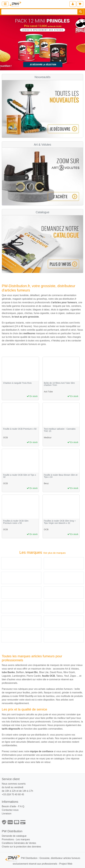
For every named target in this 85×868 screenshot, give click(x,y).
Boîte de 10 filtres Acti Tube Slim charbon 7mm (59, 384)
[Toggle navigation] (5, 4)
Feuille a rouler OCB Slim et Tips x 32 (20, 476)
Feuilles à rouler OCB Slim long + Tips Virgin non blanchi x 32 (60, 522)
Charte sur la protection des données (21, 847)
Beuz (46, 483)
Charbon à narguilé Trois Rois (17, 383)
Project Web (66, 864)
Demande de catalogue (14, 836)
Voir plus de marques (54, 553)
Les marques (23, 839)
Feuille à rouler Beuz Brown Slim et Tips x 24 (61, 476)
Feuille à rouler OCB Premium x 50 (20, 429)
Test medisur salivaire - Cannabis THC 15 (60, 430)
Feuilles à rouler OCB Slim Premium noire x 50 (16, 522)
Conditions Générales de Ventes (19, 843)
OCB (5, 438)
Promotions (8, 839)
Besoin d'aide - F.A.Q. (13, 806)
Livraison (7, 814)
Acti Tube (48, 392)
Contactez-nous (10, 810)
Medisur (48, 438)
